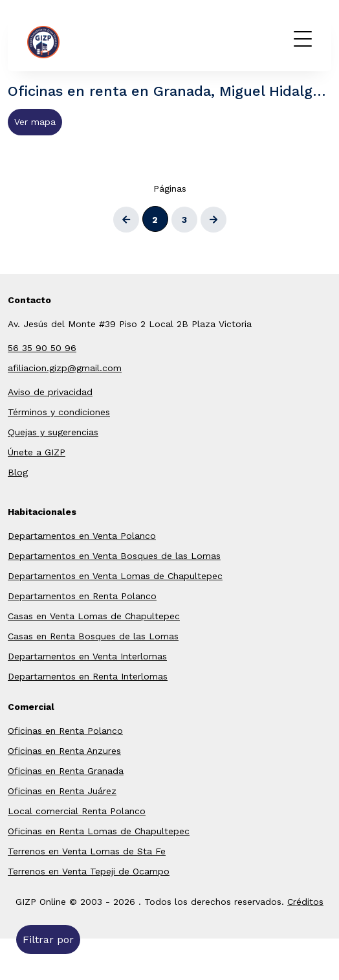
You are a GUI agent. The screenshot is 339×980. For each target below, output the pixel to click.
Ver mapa (35, 122)
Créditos (305, 902)
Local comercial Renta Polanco (77, 811)
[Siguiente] (213, 220)
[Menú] (303, 39)
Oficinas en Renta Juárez (62, 791)
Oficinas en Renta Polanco (65, 731)
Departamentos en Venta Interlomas (87, 656)
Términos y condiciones (59, 412)
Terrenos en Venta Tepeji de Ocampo (89, 871)
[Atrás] (126, 220)
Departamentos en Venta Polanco (82, 536)
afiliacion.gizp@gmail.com (65, 368)
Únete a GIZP (37, 452)
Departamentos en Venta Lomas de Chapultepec (115, 576)
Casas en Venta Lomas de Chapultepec (94, 616)
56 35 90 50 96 (42, 348)
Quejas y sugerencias (53, 432)
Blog (18, 472)
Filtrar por (48, 940)
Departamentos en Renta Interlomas (88, 676)
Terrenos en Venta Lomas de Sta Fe (87, 851)
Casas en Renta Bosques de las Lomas (93, 636)
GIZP (63, 42)
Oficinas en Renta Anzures (64, 751)
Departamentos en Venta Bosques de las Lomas (114, 556)
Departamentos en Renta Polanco (82, 596)
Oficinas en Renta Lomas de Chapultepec (99, 831)
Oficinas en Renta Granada (66, 771)
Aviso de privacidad (50, 392)
